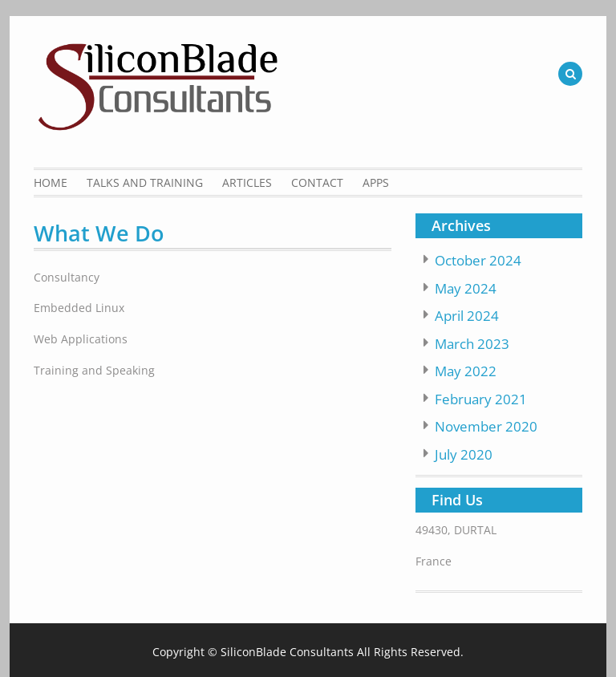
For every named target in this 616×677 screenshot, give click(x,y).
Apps (376, 182)
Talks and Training (145, 182)
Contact (317, 182)
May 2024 (466, 288)
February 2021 (481, 399)
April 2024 (467, 316)
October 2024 (478, 260)
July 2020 (464, 454)
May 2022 (466, 371)
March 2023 (472, 344)
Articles (247, 182)
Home (51, 182)
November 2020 (486, 426)
